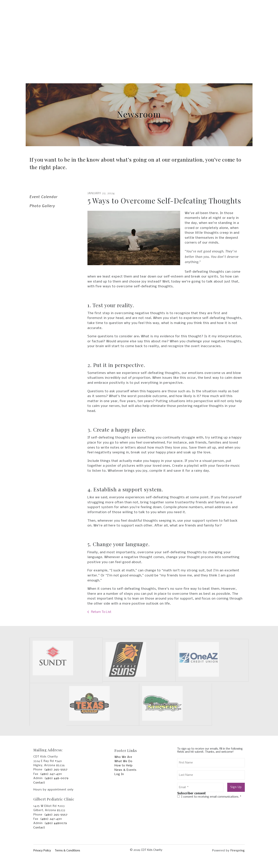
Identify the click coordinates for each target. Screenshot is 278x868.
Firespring (238, 851)
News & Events (125, 770)
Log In (119, 774)
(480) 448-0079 (57, 778)
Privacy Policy (42, 851)
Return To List (101, 612)
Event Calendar (44, 197)
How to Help (124, 766)
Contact (39, 783)
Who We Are (123, 757)
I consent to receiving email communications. (209, 797)
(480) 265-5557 (56, 770)
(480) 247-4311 (51, 774)
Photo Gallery (42, 206)
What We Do (123, 761)
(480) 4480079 (56, 823)
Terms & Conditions (67, 851)
